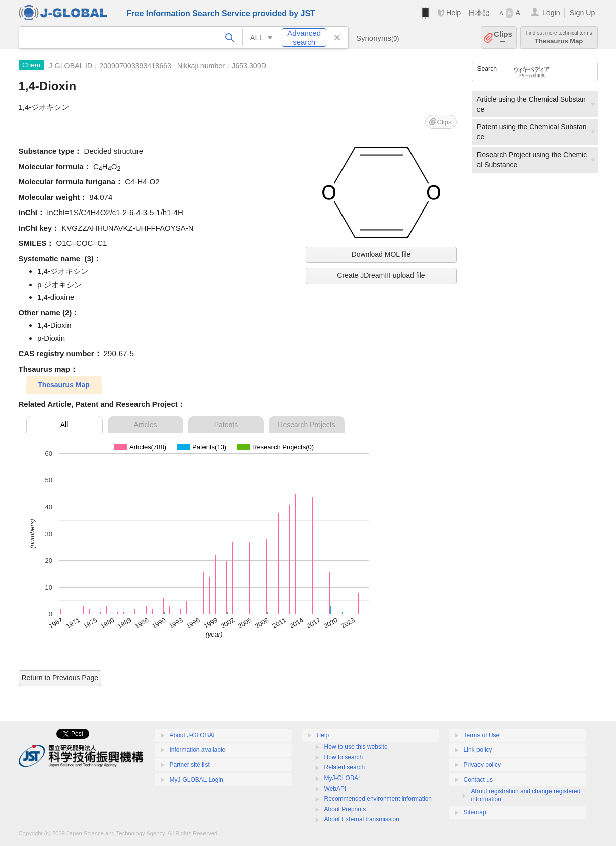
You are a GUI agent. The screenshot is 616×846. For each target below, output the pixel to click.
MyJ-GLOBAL (343, 778)
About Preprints (345, 809)
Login (551, 13)
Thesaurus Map (559, 38)
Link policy (478, 750)
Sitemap (475, 812)
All (64, 425)
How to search (344, 757)
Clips (503, 38)
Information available (198, 750)
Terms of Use (482, 735)
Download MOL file (381, 254)
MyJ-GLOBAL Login (196, 780)
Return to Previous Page (60, 678)
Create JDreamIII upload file (381, 275)
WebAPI (335, 789)
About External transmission (362, 819)
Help (454, 13)
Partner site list (190, 765)
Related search (345, 767)
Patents (226, 425)
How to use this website (356, 747)
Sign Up (583, 13)
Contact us (478, 780)
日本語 (479, 13)
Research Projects (306, 425)
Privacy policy (482, 765)
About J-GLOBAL (193, 735)
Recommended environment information (378, 799)
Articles (146, 425)
